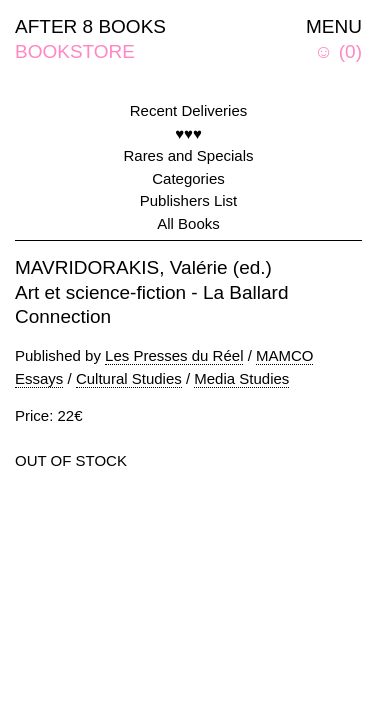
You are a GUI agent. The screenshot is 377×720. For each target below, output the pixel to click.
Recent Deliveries (189, 110)
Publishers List (189, 200)
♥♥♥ (188, 133)
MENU (334, 26)
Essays (39, 378)
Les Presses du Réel (174, 355)
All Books (188, 223)
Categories (188, 178)
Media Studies (241, 378)
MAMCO (285, 355)
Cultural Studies (129, 378)
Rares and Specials (188, 155)
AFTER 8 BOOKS (90, 26)
